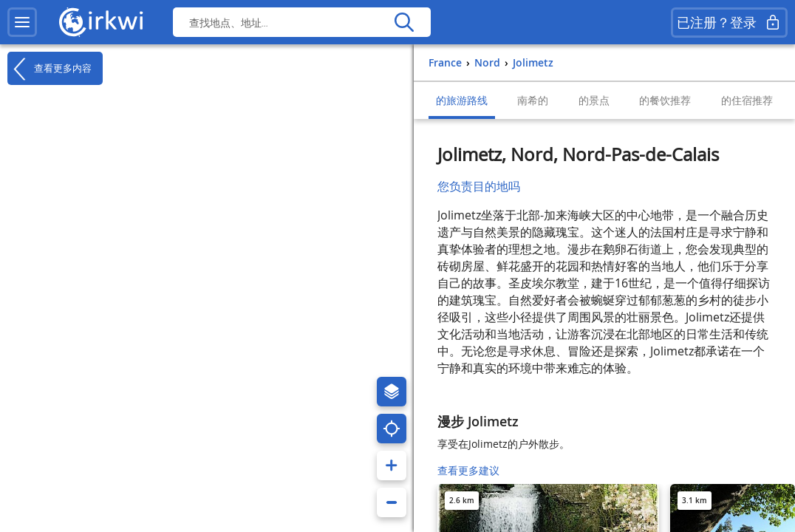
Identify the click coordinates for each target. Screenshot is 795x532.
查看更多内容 (50, 69)
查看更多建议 (468, 470)
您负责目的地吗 (479, 186)
